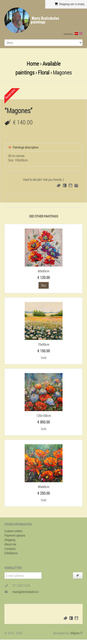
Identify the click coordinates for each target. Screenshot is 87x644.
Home (33, 64)
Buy (44, 285)
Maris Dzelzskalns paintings (45, 20)
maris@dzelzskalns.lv (25, 592)
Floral (44, 72)
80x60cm (44, 487)
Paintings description (23, 147)
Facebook (65, 185)
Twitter (58, 185)
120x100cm (44, 415)
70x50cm (44, 344)
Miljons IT (77, 633)
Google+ (76, 185)
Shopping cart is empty (70, 4)
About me (10, 544)
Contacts (10, 549)
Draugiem (70, 185)
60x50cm (44, 271)
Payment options (15, 535)
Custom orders (13, 531)
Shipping (10, 540)
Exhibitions (11, 553)
